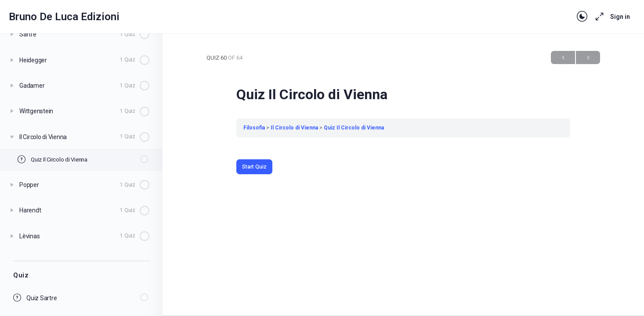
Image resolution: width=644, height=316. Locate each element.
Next (588, 58)
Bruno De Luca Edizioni (64, 17)
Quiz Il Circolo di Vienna (354, 128)
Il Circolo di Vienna (294, 128)
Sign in (620, 17)
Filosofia (254, 128)
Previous (563, 58)
